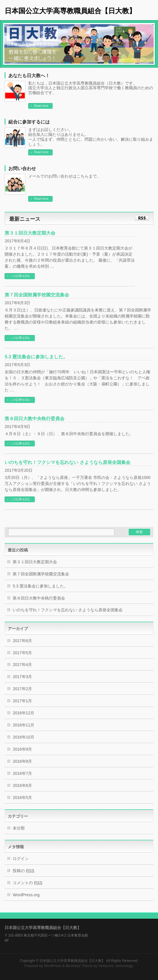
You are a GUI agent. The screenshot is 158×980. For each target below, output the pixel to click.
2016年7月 (22, 773)
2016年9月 (22, 749)
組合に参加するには (29, 122)
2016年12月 (23, 713)
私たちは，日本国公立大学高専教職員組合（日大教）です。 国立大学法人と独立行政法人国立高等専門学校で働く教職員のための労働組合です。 (91, 88)
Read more (41, 106)
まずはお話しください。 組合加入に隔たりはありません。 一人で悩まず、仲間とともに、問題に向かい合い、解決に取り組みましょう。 (91, 137)
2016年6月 (22, 785)
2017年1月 (22, 701)
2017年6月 (22, 641)
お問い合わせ (22, 169)
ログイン (21, 859)
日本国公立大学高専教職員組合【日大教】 (70, 11)
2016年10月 (23, 737)
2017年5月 (22, 653)
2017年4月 (22, 665)
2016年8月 (22, 761)
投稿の (23, 871)
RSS (142, 218)
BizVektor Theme (79, 966)
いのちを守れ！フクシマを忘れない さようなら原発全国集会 (67, 462)
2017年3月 (22, 677)
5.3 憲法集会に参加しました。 (36, 357)
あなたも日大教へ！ (29, 76)
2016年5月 (22, 798)
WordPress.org (26, 895)
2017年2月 (22, 689)
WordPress (53, 966)
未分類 (19, 828)
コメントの (27, 883)
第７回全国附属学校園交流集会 (37, 295)
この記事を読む (20, 276)
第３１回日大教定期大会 (30, 233)
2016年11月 (23, 725)
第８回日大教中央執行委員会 (35, 419)
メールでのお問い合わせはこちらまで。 (64, 176)
